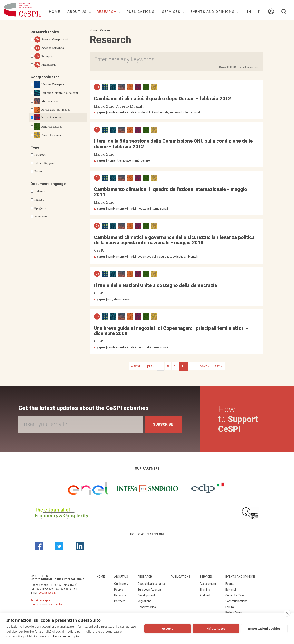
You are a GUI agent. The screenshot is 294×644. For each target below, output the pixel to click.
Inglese (39, 200)
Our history (121, 584)
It (258, 12)
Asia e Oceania (48, 135)
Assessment (208, 584)
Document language (48, 184)
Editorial (231, 590)
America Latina (48, 127)
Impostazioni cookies (264, 628)
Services (172, 12)
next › (204, 366)
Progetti (40, 155)
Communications (236, 601)
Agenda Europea (49, 48)
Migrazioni (45, 65)
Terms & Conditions (42, 605)
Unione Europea (49, 84)
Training (205, 590)
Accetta (168, 628)
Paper (38, 171)
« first (136, 366)
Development (146, 595)
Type (35, 147)
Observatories (147, 607)
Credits (59, 605)
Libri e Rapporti (45, 163)
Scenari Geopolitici (51, 39)
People (119, 590)
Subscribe (163, 424)
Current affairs (235, 595)
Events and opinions (213, 12)
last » (218, 366)
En (249, 12)
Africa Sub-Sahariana (52, 110)
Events (230, 584)
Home (55, 12)
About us (77, 12)
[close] (287, 613)
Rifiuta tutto (216, 628)
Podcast (205, 595)
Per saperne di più (66, 636)
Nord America (48, 117)
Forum (230, 607)
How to (238, 419)
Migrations (144, 601)
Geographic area (45, 77)
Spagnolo (41, 208)
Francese (41, 216)
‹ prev (150, 366)
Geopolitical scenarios (152, 584)
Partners (120, 601)
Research (107, 12)
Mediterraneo (47, 101)
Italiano (39, 191)
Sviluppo (44, 56)
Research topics (45, 32)
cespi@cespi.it (47, 593)
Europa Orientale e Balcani (56, 93)
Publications (141, 12)
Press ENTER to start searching (239, 67)
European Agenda (149, 590)
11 (193, 366)
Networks (120, 595)
